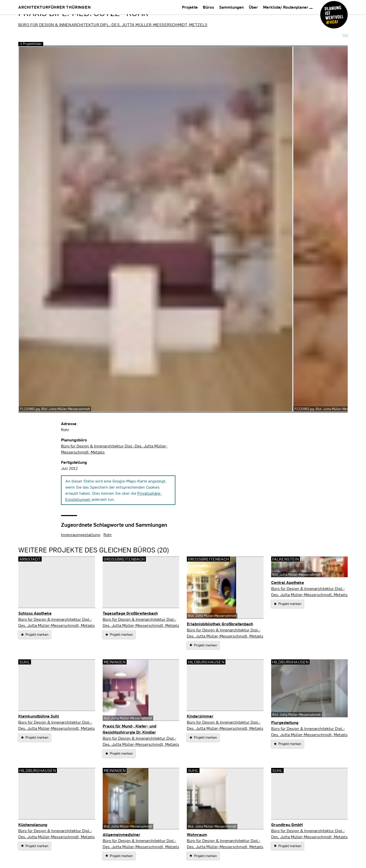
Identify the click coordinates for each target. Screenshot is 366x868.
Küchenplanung (33, 824)
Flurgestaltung (285, 722)
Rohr (108, 534)
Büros (208, 7)
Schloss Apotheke (35, 613)
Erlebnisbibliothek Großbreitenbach (220, 624)
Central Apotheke (288, 582)
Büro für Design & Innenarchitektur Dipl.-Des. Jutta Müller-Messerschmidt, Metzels (113, 25)
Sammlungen (231, 7)
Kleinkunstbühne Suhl (39, 716)
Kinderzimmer (200, 716)
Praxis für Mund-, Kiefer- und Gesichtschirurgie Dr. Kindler (129, 729)
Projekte (190, 7)
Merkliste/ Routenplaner (288, 7)
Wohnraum (197, 834)
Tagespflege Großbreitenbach (130, 613)
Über (253, 7)
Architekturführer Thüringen (55, 7)
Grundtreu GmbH (287, 824)
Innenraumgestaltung (80, 534)
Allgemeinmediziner (121, 834)
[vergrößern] (156, 229)
